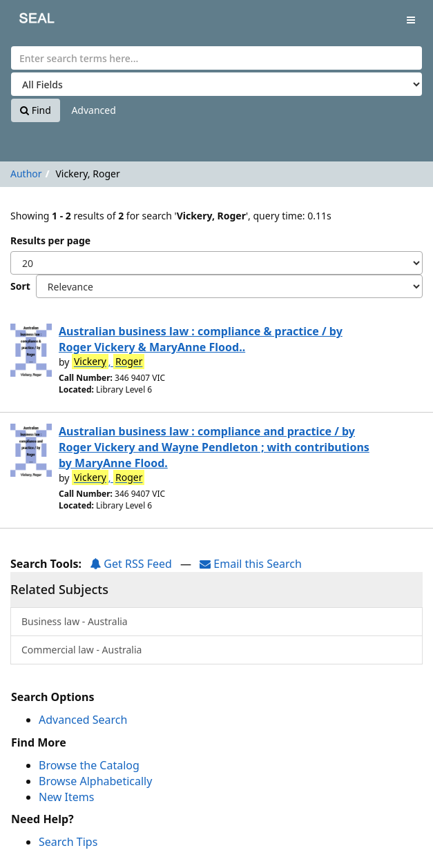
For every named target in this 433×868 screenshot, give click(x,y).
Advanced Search (83, 720)
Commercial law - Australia (81, 650)
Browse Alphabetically (95, 781)
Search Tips (68, 842)
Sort (20, 286)
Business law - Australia (75, 621)
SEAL (27, 21)
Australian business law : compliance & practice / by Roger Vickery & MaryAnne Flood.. (201, 339)
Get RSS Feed (131, 564)
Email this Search (251, 564)
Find (36, 110)
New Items (66, 797)
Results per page (50, 240)
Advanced (93, 110)
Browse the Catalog (89, 765)
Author (26, 174)
